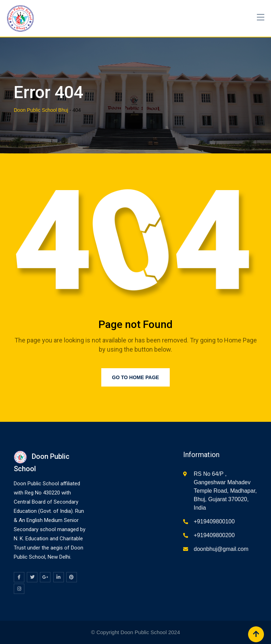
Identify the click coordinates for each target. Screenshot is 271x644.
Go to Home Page (135, 377)
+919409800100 (214, 521)
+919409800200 (214, 535)
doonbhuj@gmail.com (221, 549)
